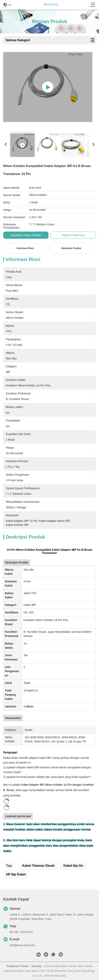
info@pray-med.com (22, 945)
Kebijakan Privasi (17, 966)
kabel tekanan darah (38, 866)
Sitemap (36, 966)
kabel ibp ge (73, 866)
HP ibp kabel (16, 874)
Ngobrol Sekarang (73, 235)
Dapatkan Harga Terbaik (26, 235)
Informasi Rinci (25, 248)
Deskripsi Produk (71, 248)
